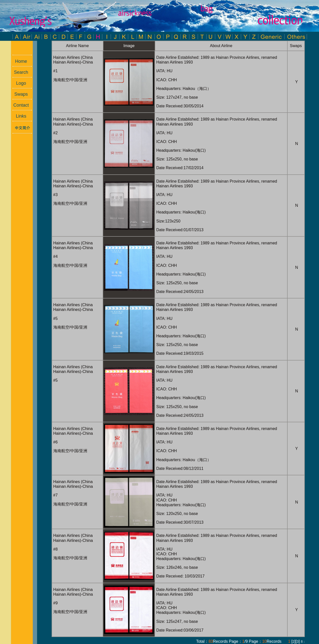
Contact (18, 105)
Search (19, 72)
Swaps (18, 94)
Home (18, 61)
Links (18, 116)
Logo (18, 83)
